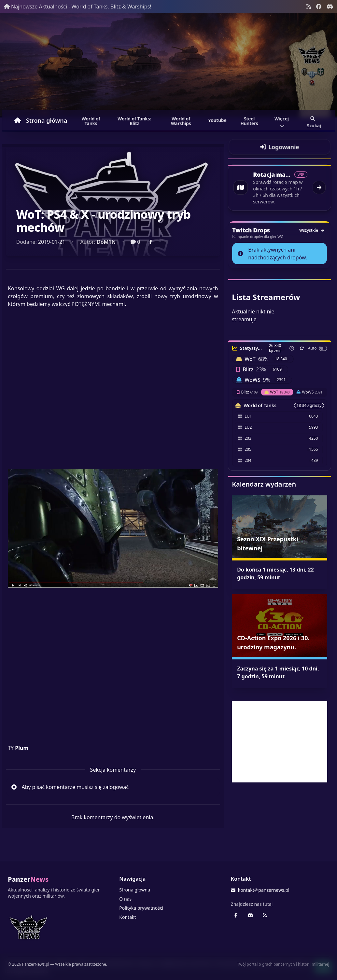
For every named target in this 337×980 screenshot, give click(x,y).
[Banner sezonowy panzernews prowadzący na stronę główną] (168, 65)
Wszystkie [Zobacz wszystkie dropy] (312, 230)
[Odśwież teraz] (302, 348)
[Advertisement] (280, 742)
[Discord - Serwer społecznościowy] (330, 7)
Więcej (282, 121)
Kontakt (127, 917)
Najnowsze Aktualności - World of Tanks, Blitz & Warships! (78, 7)
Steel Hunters (249, 121)
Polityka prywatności (141, 908)
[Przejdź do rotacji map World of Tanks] (280, 187)
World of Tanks (91, 121)
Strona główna (41, 120)
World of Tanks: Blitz (134, 121)
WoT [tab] (277, 392)
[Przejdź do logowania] (280, 147)
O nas (125, 899)
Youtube (217, 120)
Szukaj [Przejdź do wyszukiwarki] (314, 121)
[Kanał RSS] (309, 7)
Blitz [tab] (247, 392)
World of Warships (181, 121)
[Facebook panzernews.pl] (319, 7)
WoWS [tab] (309, 392)
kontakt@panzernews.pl (260, 890)
